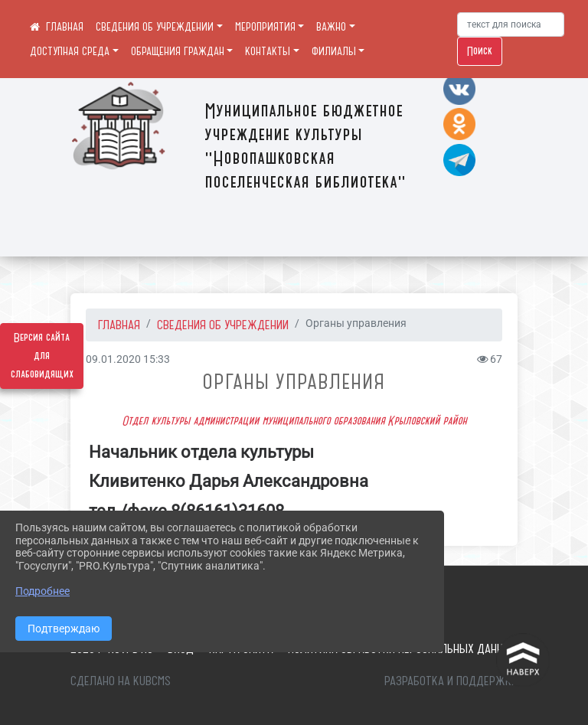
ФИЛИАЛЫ (334, 51)
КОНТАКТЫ (268, 51)
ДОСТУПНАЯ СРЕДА (70, 51)
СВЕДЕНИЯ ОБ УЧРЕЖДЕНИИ (155, 27)
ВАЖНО (331, 27)
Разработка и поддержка (451, 681)
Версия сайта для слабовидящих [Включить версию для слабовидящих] (42, 356)
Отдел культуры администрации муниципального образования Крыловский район (294, 421)
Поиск (480, 51)
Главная (119, 325)
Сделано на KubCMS (121, 681)
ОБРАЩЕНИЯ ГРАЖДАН (178, 51)
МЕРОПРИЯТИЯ (265, 27)
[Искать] (511, 24)
